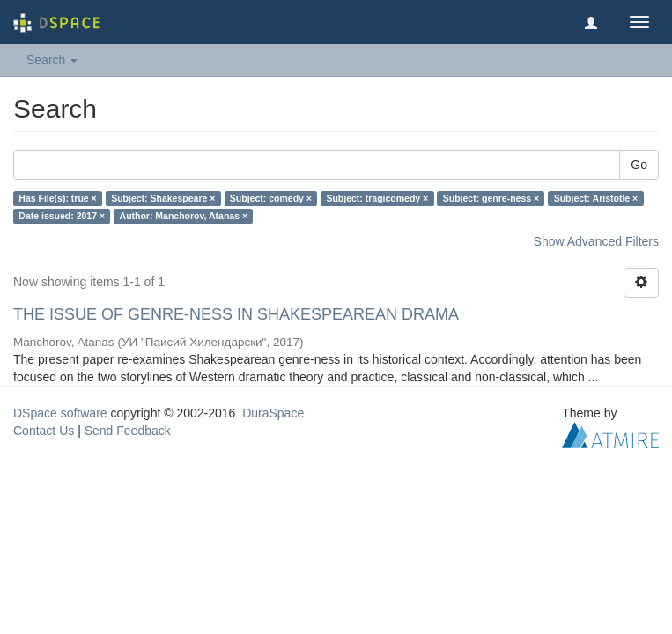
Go (639, 165)
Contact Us (44, 431)
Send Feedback (128, 431)
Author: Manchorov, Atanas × (184, 216)
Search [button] (52, 60)
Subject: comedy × (271, 198)
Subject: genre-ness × (491, 198)
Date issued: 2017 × (62, 216)
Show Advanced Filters (596, 241)
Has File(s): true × (57, 198)
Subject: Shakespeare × (163, 198)
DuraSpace (273, 413)
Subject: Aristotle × (596, 198)
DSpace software (60, 413)
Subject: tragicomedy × (377, 198)
